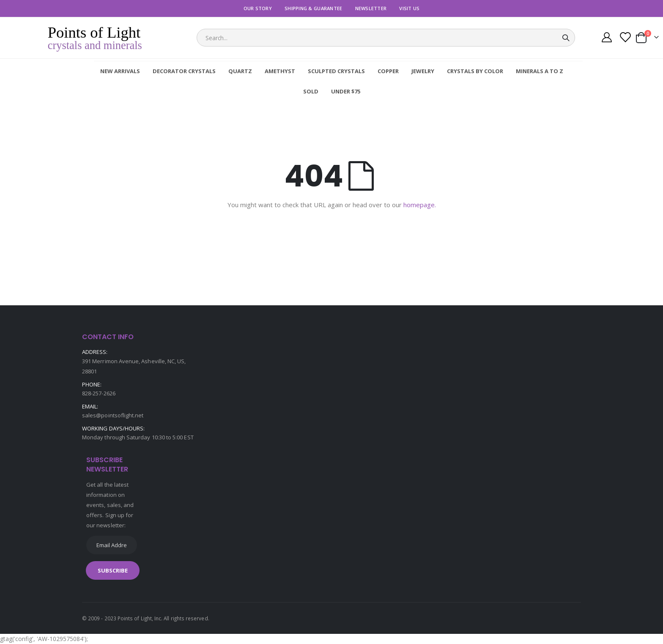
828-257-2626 (99, 393)
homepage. (420, 205)
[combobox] (386, 38)
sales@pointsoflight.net (113, 415)
